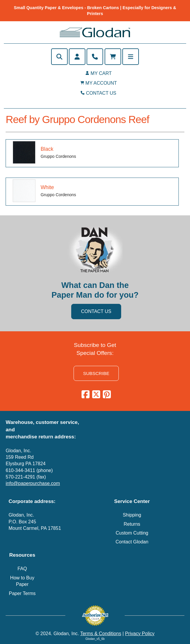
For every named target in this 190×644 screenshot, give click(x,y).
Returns (132, 524)
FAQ (22, 569)
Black (47, 149)
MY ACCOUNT (101, 83)
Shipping (132, 515)
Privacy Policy (140, 634)
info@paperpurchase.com (33, 483)
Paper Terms (22, 593)
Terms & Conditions (101, 634)
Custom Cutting (132, 533)
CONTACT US (101, 93)
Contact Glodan (132, 542)
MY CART (101, 73)
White (47, 187)
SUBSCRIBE (96, 373)
